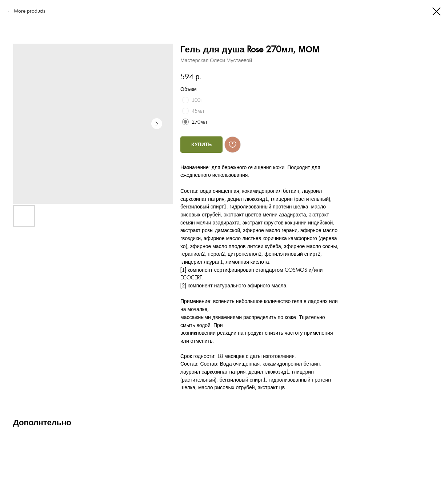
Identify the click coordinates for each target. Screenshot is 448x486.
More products (29, 11)
